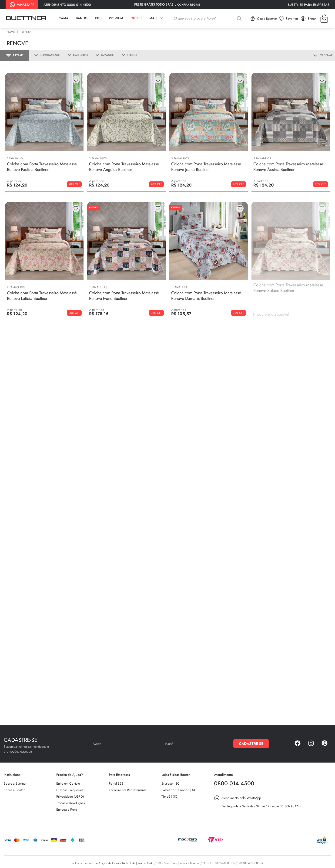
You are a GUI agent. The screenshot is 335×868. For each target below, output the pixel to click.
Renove (27, 32)
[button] (46, 55)
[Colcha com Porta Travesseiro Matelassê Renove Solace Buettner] (291, 264)
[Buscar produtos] (240, 18)
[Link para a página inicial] (12, 32)
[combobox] (209, 19)
